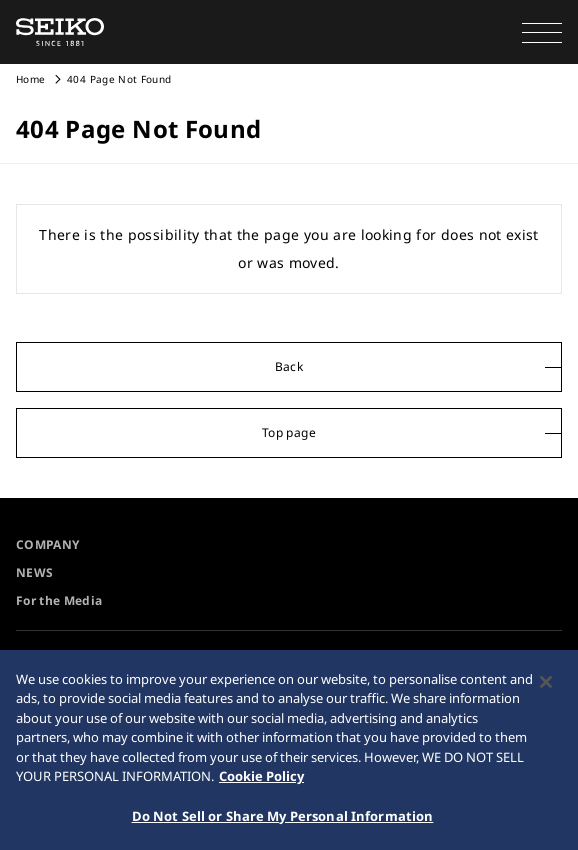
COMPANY (47, 544)
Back (289, 366)
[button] (542, 32)
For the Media (59, 600)
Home (30, 79)
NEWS (34, 572)
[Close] (546, 686)
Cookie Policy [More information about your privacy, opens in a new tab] (261, 781)
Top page (289, 432)
